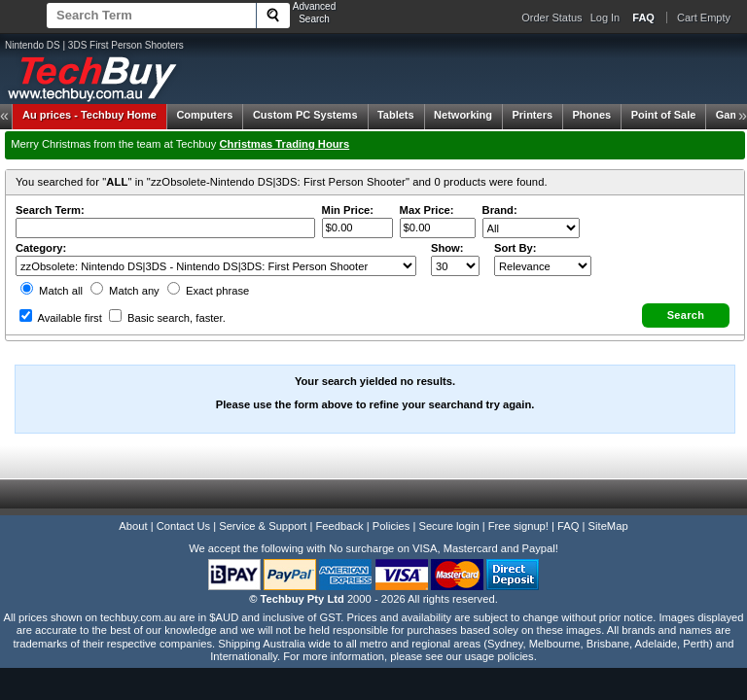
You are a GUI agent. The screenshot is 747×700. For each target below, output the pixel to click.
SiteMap (608, 526)
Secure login (448, 526)
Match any (125, 291)
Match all (52, 291)
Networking (463, 115)
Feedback (339, 526)
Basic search (167, 318)
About (133, 526)
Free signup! (518, 526)
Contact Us (183, 526)
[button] (686, 315)
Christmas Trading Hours (285, 144)
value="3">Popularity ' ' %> (543, 266)
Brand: (500, 210)
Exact (208, 291)
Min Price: (348, 210)
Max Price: (427, 210)
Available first (61, 318)
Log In (605, 17)
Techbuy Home (89, 115)
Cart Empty (704, 17)
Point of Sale (664, 115)
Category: (41, 248)
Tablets (396, 115)
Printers (532, 115)
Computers (204, 115)
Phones (592, 115)
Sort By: (516, 248)
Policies (391, 526)
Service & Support (263, 526)
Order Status (551, 17)
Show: (447, 248)
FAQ (568, 526)
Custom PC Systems (305, 115)
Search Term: (50, 210)
